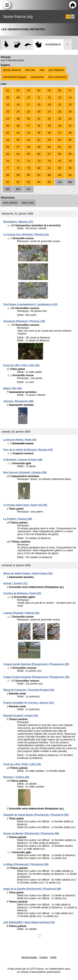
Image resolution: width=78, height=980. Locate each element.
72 (28, 161)
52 (39, 140)
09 (18, 98)
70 (8, 161)
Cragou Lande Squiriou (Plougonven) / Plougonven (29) (36, 664)
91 (8, 182)
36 (18, 126)
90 (70, 175)
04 (39, 90)
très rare (30, 70)
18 (39, 105)
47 (60, 133)
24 (18, 112)
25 (28, 112)
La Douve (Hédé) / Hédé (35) (20, 440)
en (72, 17)
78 (18, 168)
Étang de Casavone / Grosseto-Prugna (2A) (29, 690)
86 (28, 175)
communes (37, 77)
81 (49, 168)
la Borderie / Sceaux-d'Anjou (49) (23, 460)
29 (70, 112)
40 (60, 126)
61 (60, 147)
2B (18, 119)
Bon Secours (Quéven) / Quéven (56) (25, 472)
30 (28, 119)
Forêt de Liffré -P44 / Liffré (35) (21, 365)
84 (8, 175)
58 (28, 147)
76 (70, 161)
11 (39, 98)
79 (28, 168)
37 (28, 126)
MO (18, 189)
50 (18, 140)
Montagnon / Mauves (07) (18, 222)
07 (70, 90)
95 (49, 182)
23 (8, 112)
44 (28, 133)
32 (49, 119)
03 (28, 90)
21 (60, 105)
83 (70, 168)
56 (8, 147)
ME (8, 189)
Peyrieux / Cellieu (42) (16, 777)
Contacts (43, 957)
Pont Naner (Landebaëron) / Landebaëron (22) (30, 304)
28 (60, 112)
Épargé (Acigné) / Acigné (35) (21, 716)
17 (28, 105)
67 (49, 154)
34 (70, 119)
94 (39, 182)
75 (60, 161)
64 (18, 154)
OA (29, 189)
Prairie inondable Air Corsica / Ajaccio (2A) (29, 703)
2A (8, 119)
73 (39, 161)
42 (8, 133)
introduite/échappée (15, 77)
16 (18, 105)
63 (8, 154)
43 (18, 133)
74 (49, 161)
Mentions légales (29, 957)
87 (39, 175)
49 (8, 140)
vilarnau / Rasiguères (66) (18, 401)
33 (60, 119)
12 (49, 98)
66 (39, 154)
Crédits (53, 957)
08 (8, 98)
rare (42, 70)
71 (18, 161)
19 (49, 105)
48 (70, 133)
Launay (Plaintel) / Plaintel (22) (21, 613)
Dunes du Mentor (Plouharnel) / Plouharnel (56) (31, 833)
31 (39, 119)
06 (60, 90)
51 (28, 140)
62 (70, 147)
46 (49, 133)
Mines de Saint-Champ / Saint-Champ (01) (28, 573)
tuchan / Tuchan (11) (15, 583)
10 (28, 98)
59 (39, 147)
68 (60, 154)
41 (70, 126)
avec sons (28, 203)
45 (39, 133)
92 (18, 182)
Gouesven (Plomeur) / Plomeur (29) (24, 321)
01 (8, 90)
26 (39, 112)
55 (70, 140)
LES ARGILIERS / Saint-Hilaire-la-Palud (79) (29, 922)
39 (49, 126)
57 (18, 147)
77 (8, 168)
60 (49, 147)
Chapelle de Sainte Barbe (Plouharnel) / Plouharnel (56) (36, 815)
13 (60, 98)
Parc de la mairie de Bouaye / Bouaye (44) (28, 450)
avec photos (10, 203)
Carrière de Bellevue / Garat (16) (22, 593)
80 (39, 168)
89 (60, 175)
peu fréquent (56, 70)
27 (49, 112)
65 (28, 154)
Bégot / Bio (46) (12, 388)
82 (60, 168)
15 (8, 105)
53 (49, 140)
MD (70, 182)
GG (60, 182)
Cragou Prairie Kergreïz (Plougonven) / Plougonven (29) (36, 677)
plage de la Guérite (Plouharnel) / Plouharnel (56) (32, 889)
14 (70, 98)
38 (39, 126)
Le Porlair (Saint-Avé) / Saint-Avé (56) (25, 505)
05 (49, 90)
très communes (57, 77)
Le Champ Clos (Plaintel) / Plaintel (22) (26, 235)
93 (28, 182)
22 (70, 105)
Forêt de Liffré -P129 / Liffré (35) (22, 764)
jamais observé (12, 70)
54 (60, 140)
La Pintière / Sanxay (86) (18, 519)
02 (18, 90)
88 (49, 175)
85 (18, 175)
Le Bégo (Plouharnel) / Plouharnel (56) (26, 864)
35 (8, 126)
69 (70, 154)
